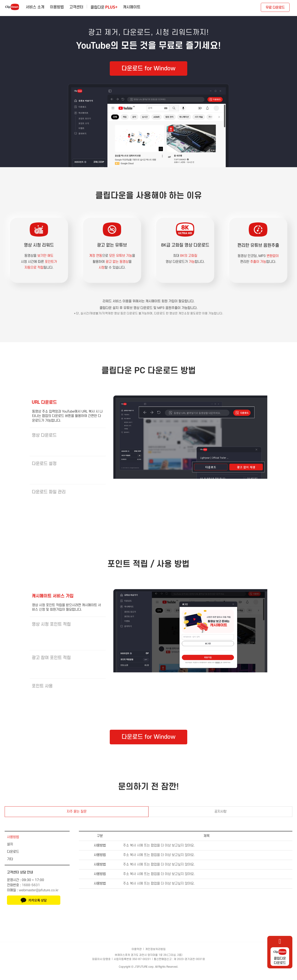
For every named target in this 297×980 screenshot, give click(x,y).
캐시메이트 (132, 7)
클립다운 (104, 7)
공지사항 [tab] (220, 818)
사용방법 (13, 844)
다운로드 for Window (148, 68)
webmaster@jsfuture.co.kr (39, 897)
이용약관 (137, 956)
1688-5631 (31, 892)
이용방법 (57, 7)
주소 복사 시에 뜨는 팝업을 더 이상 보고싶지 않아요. (159, 852)
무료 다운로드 (275, 8)
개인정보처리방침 (155, 956)
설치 (10, 851)
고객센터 (76, 7)
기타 (10, 865)
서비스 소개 (35, 7)
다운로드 (13, 858)
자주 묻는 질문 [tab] (77, 818)
